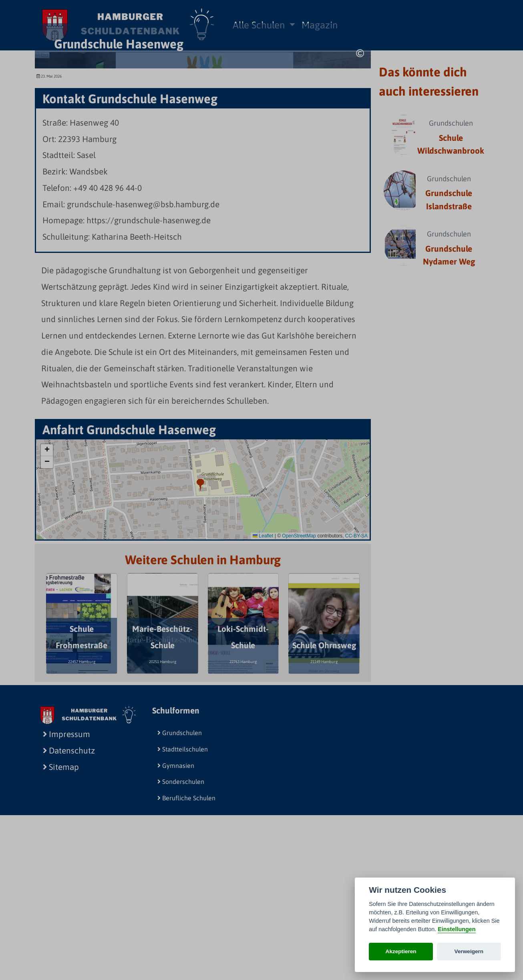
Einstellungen (457, 929)
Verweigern (469, 951)
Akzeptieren (401, 951)
